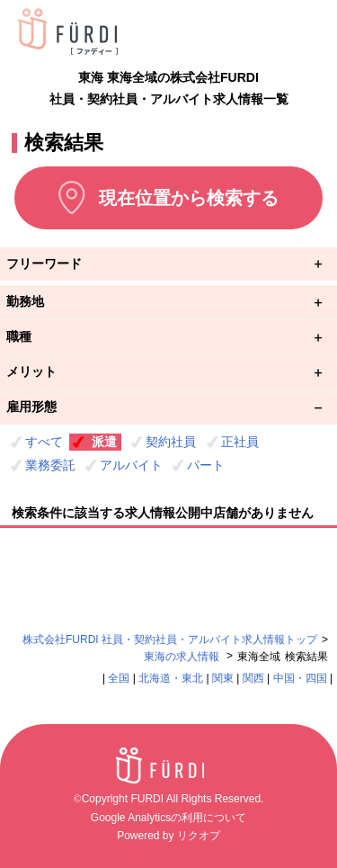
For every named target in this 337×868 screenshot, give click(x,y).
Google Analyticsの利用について (168, 818)
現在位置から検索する (189, 198)
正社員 (240, 442)
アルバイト (131, 465)
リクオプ (199, 836)
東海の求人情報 (183, 657)
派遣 (104, 442)
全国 (119, 678)
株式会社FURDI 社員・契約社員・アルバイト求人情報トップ (170, 640)
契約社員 (171, 442)
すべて (44, 442)
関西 (253, 678)
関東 (223, 678)
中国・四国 (300, 678)
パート (206, 465)
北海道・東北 (171, 678)
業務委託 (50, 465)
